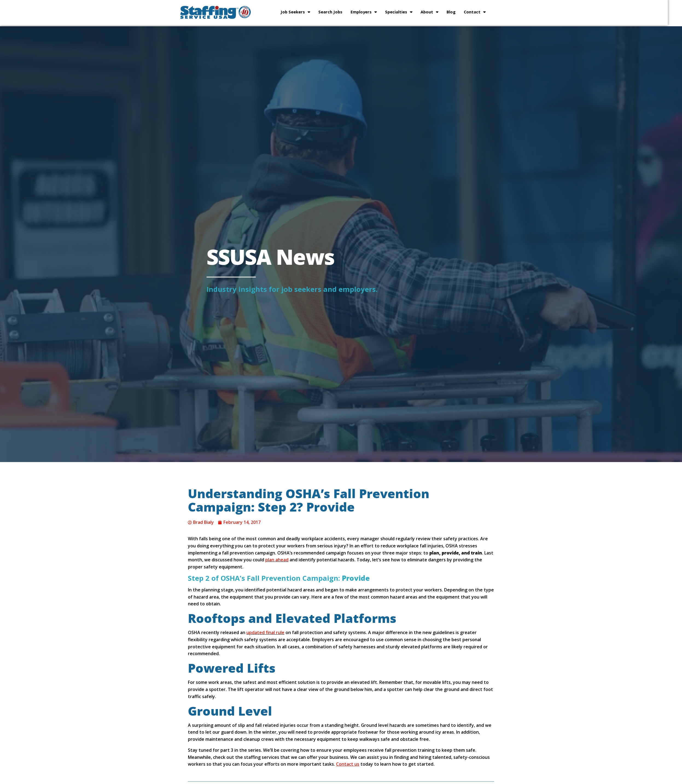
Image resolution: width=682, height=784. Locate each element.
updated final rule (265, 632)
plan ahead (277, 560)
